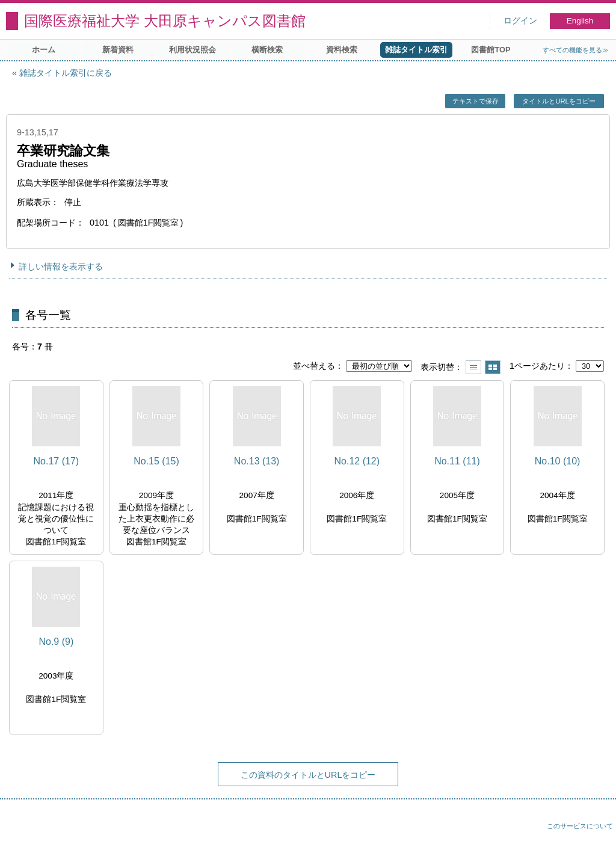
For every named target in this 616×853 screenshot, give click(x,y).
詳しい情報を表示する (61, 266)
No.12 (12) (357, 461)
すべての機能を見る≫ (576, 50)
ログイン (520, 21)
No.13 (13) (257, 461)
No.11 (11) (457, 461)
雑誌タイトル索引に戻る (66, 73)
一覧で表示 (473, 367)
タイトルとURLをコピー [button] (559, 101)
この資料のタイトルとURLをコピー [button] (308, 775)
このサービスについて (580, 826)
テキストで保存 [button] (476, 101)
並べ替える (314, 366)
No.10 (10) (558, 461)
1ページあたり (537, 366)
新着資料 (118, 50)
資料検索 (342, 50)
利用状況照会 (192, 50)
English (580, 21)
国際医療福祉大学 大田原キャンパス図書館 (165, 21)
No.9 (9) (56, 642)
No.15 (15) (156, 461)
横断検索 (267, 50)
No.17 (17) (57, 461)
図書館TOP (491, 50)
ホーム (44, 50)
